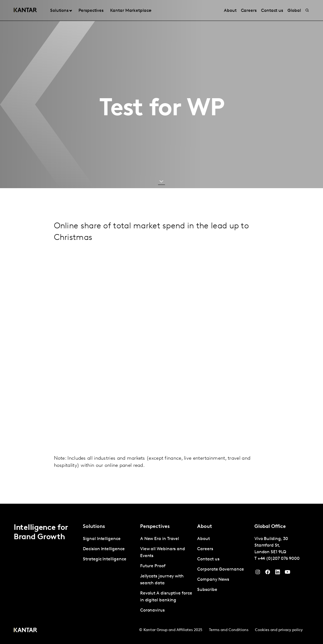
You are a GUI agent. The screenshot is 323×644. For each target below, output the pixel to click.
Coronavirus (152, 610)
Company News (213, 580)
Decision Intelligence (104, 549)
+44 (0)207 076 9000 (279, 559)
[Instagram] (258, 573)
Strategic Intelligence (104, 559)
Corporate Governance (220, 569)
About (203, 539)
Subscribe (207, 590)
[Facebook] (268, 573)
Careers (205, 549)
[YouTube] (278, 573)
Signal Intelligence (102, 539)
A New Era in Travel (160, 539)
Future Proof (153, 566)
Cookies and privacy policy (279, 630)
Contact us (208, 559)
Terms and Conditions (229, 630)
